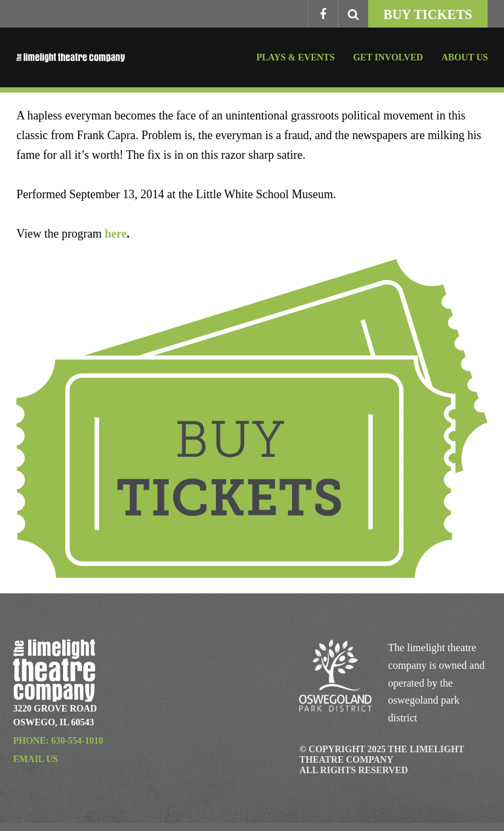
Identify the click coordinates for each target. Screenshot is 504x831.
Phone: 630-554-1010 (58, 741)
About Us (465, 57)
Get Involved (388, 57)
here (115, 234)
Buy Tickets (428, 14)
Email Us (35, 759)
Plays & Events (296, 57)
